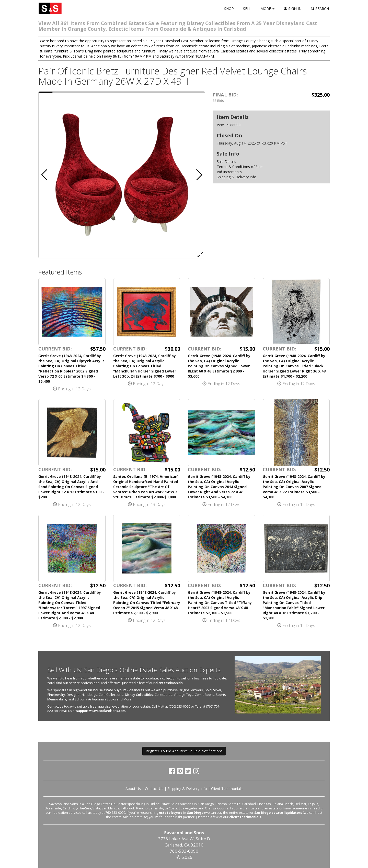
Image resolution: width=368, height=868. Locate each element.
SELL (247, 9)
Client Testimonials (227, 789)
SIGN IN (293, 9)
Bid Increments (229, 172)
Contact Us (154, 789)
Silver (217, 690)
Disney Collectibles (139, 695)
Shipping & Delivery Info (237, 177)
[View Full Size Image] (200, 254)
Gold (208, 690)
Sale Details (226, 162)
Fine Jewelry (56, 695)
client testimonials (169, 683)
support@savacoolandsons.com (101, 711)
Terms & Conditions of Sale (240, 167)
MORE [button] (267, 9)
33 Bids (218, 101)
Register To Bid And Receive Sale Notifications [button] (184, 751)
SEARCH (320, 9)
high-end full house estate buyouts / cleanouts (108, 690)
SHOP (229, 9)
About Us (133, 789)
